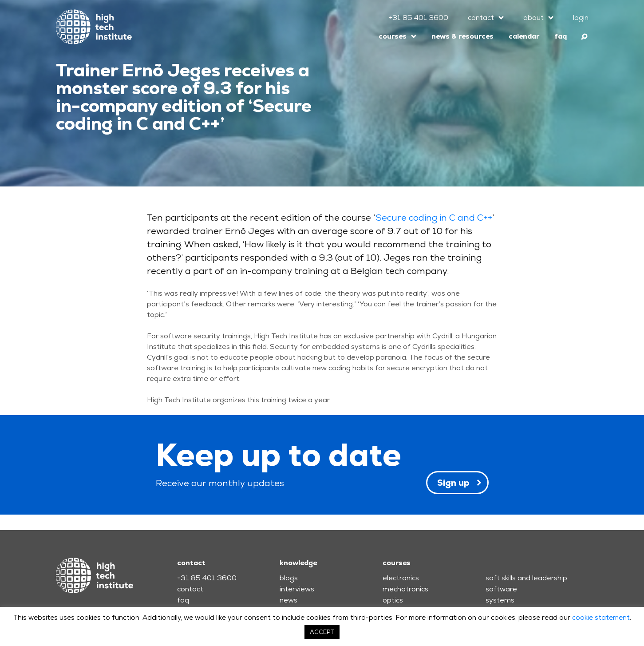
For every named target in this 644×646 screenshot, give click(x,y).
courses (393, 36)
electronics (401, 578)
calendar (524, 36)
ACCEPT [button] (322, 632)
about (533, 18)
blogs (289, 578)
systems (500, 600)
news (288, 600)
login (581, 18)
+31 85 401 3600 (419, 18)
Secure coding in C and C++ (434, 218)
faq (561, 36)
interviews (297, 589)
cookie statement (601, 617)
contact (481, 18)
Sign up (453, 483)
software (501, 589)
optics (393, 600)
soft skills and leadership (526, 578)
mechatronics (405, 589)
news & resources (462, 36)
